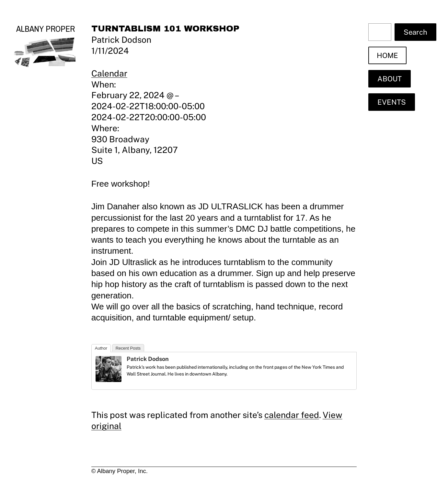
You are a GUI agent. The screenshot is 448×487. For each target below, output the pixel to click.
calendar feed (292, 415)
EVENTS (392, 102)
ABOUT (390, 79)
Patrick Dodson (148, 359)
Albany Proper (46, 29)
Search (415, 32)
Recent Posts (128, 348)
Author (101, 348)
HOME (387, 55)
